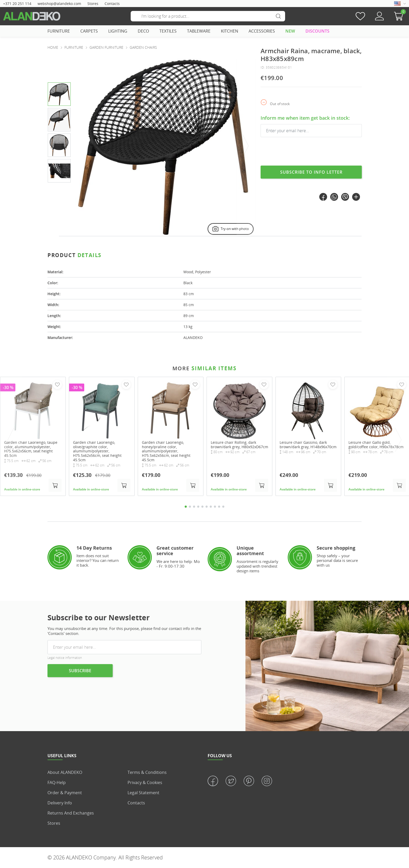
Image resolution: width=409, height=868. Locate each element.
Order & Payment (65, 793)
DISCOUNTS (317, 31)
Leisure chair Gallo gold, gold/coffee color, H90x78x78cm (376, 445)
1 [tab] (186, 507)
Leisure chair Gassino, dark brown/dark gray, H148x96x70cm (308, 445)
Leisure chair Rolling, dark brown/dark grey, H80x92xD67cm (239, 445)
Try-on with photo (230, 229)
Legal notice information (65, 658)
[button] (400, 16)
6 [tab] (207, 507)
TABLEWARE (199, 31)
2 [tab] (190, 507)
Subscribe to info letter (311, 172)
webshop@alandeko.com (59, 4)
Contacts (112, 4)
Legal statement (143, 793)
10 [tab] (223, 507)
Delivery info (60, 803)
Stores (93, 4)
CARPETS (89, 31)
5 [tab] (202, 507)
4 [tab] (198, 507)
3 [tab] (194, 507)
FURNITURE (59, 31)
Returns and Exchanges (71, 813)
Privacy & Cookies (145, 782)
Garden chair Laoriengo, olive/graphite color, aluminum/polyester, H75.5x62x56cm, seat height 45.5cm (97, 451)
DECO (143, 31)
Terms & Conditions (147, 772)
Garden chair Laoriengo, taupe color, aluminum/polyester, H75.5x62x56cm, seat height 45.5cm (31, 449)
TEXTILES (168, 31)
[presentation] (246, 146)
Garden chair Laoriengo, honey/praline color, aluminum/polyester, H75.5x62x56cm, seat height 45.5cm (166, 451)
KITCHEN (230, 31)
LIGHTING (118, 31)
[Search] (208, 16)
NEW (290, 31)
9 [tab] (219, 507)
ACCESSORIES (262, 31)
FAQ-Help (57, 782)
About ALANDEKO (65, 772)
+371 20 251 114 (17, 4)
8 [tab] (215, 507)
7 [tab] (211, 507)
